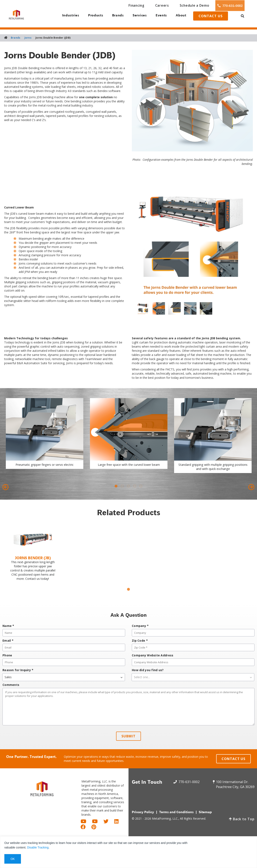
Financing (115, 6)
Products (93, 17)
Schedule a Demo (163, 6)
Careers (136, 6)
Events (162, 17)
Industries (67, 17)
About (183, 17)
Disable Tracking (38, 847)
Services (139, 17)
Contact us (215, 17)
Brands (116, 17)
